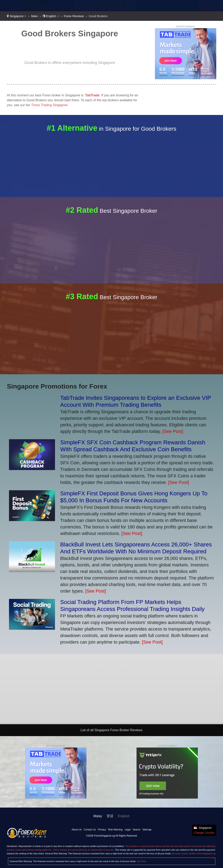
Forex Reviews (74, 16)
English (51, 16)
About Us (77, 830)
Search (137, 830)
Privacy (102, 830)
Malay (98, 816)
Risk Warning (115, 830)
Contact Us (90, 830)
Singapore (17, 16)
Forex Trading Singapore (49, 105)
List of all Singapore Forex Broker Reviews (111, 730)
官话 (110, 816)
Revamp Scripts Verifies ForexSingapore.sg (194, 854)
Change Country (204, 833)
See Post (141, 861)
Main (34, 16)
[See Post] (173, 431)
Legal (127, 830)
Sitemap (147, 830)
